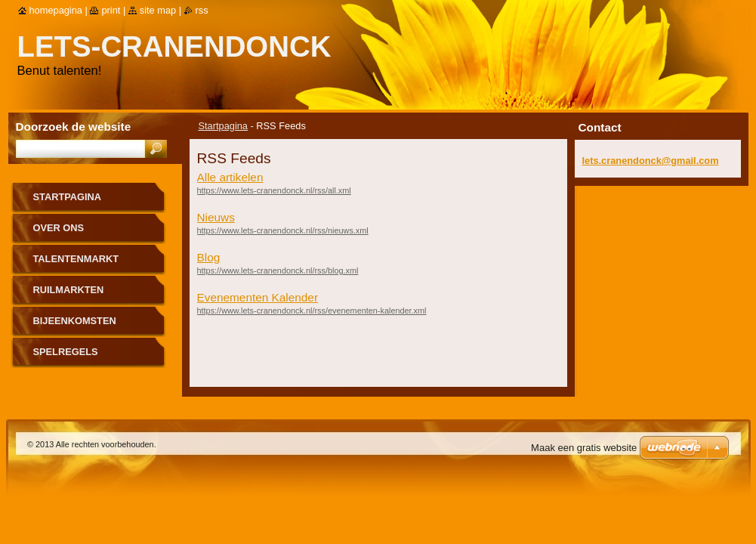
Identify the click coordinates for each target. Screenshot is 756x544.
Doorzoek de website (74, 127)
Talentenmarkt (76, 259)
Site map (158, 10)
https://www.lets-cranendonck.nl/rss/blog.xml (278, 270)
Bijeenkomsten (75, 321)
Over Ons (59, 228)
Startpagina (223, 126)
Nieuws (216, 217)
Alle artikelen (230, 177)
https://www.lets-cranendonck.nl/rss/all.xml (274, 190)
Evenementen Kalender (258, 297)
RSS (202, 10)
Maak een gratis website (584, 448)
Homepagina (56, 10)
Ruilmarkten (69, 290)
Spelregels (66, 352)
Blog (209, 257)
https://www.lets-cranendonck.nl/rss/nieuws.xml (283, 230)
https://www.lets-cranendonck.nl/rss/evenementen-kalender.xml (312, 311)
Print (111, 10)
